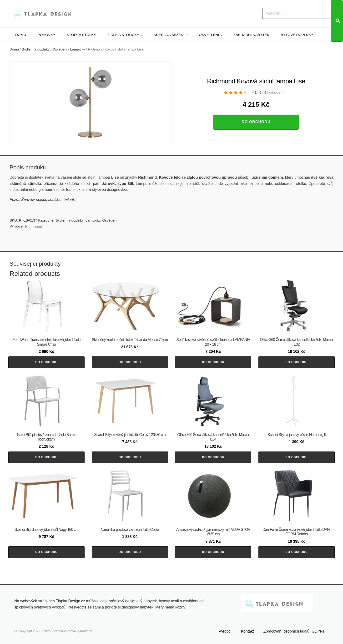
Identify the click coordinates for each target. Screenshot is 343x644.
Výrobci (225, 631)
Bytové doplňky (297, 35)
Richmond (34, 226)
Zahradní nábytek (251, 35)
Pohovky (46, 35)
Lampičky (78, 49)
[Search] (337, 21)
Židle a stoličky (123, 35)
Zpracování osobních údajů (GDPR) (294, 631)
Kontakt (247, 631)
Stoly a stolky (81, 35)
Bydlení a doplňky (36, 49)
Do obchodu (256, 122)
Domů (21, 35)
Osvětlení (209, 35)
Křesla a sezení (169, 35)
